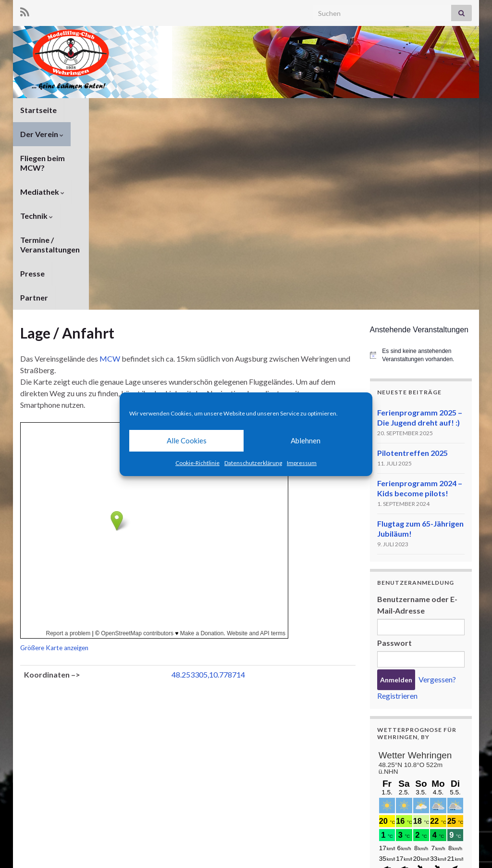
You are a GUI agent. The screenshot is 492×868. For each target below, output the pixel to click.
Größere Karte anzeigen (54, 484)
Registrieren (397, 532)
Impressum (302, 463)
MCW (110, 195)
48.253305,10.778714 (208, 511)
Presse (444, 110)
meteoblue (395, 801)
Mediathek (237, 110)
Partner (34, 134)
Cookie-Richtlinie (197, 463)
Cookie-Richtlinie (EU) (439, 848)
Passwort (394, 479)
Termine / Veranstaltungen (369, 110)
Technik (291, 110)
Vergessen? (437, 516)
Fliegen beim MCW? (165, 110)
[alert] (421, 192)
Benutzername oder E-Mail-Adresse (417, 441)
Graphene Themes (97, 856)
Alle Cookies (187, 440)
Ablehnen (306, 440)
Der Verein (93, 110)
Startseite (38, 110)
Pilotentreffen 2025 (412, 289)
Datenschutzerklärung (253, 463)
